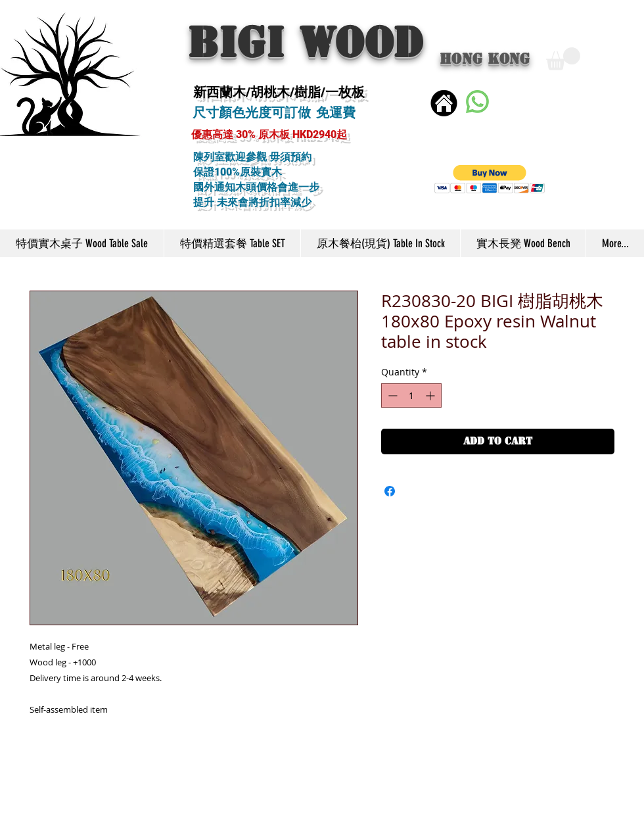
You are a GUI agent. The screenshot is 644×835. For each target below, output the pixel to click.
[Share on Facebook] (390, 491)
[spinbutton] (411, 395)
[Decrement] (391, 395)
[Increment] (431, 395)
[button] (563, 59)
